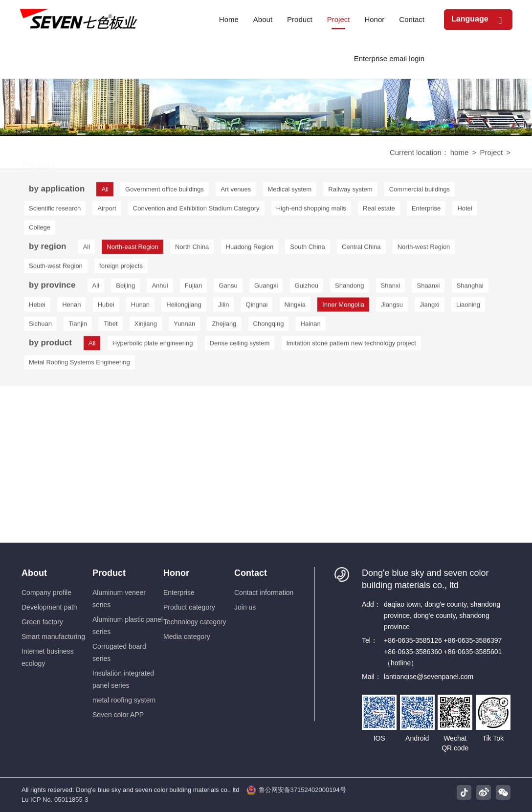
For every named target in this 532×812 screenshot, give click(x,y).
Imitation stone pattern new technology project (351, 345)
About (34, 573)
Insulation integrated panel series (123, 679)
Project (491, 153)
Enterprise (426, 211)
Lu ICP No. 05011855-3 (55, 800)
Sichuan (40, 326)
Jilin (223, 307)
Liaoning (468, 307)
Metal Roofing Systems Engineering (79, 364)
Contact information (264, 593)
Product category (189, 607)
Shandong (349, 288)
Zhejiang (224, 326)
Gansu (228, 288)
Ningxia (295, 307)
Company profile (46, 593)
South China (308, 249)
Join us (245, 607)
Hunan (140, 307)
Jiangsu (392, 307)
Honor (176, 573)
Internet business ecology (48, 657)
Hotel (465, 211)
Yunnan (184, 326)
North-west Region (424, 249)
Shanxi (391, 288)
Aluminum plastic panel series (128, 625)
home (460, 153)
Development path (49, 607)
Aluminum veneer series (119, 599)
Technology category (195, 622)
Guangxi (266, 288)
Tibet (111, 326)
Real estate (379, 211)
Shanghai (470, 288)
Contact (251, 573)
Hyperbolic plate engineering (153, 345)
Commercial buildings (420, 192)
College (40, 230)
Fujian (193, 288)
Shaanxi (428, 288)
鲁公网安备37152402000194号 (296, 790)
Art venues (236, 192)
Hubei (106, 307)
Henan (71, 307)
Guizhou (307, 288)
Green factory (42, 622)
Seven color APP (118, 715)
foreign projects (121, 268)
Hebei (37, 307)
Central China (361, 249)
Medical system (290, 192)
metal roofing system (124, 700)
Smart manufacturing (53, 636)
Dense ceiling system (240, 345)
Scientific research (55, 211)
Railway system (350, 192)
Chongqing (269, 326)
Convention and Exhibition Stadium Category (196, 211)
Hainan (311, 326)
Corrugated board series (119, 652)
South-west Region (56, 268)
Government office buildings (165, 192)
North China (192, 249)
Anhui (160, 288)
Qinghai (257, 307)
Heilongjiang (184, 307)
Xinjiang (146, 326)
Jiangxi (429, 307)
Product (109, 573)
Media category (187, 636)
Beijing (125, 288)
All (87, 249)
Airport (107, 211)
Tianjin (78, 326)
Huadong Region (250, 249)
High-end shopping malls (311, 211)
